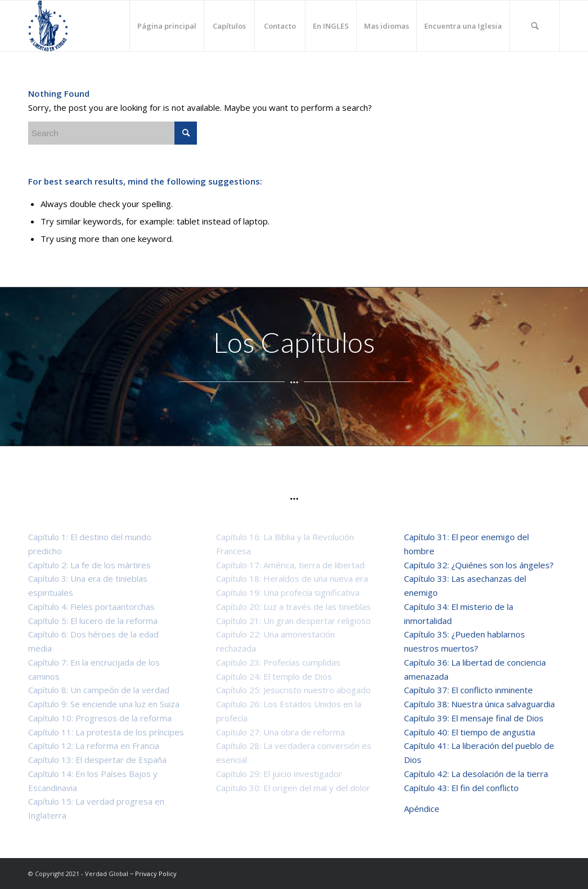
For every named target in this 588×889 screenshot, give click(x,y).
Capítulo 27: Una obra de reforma (280, 732)
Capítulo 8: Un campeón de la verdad (99, 690)
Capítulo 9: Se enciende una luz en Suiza (104, 704)
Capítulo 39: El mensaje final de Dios (474, 718)
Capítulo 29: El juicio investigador (279, 774)
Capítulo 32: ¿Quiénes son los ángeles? (479, 565)
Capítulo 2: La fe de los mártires (89, 565)
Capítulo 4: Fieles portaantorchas (91, 607)
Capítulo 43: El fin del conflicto (464, 788)
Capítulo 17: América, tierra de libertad (290, 565)
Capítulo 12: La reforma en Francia (94, 746)
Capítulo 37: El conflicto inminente (468, 690)
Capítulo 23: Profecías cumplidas (278, 662)
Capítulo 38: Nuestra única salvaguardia (479, 704)
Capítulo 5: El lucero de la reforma (93, 621)
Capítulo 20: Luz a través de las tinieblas (293, 607)
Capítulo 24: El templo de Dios (274, 676)
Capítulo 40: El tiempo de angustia (470, 732)
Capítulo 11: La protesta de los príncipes (106, 732)
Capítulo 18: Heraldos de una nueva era (292, 578)
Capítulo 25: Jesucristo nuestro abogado (293, 690)
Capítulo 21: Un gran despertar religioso (293, 621)
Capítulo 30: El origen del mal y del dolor (293, 788)
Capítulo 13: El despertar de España (97, 760)
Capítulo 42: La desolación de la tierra (476, 774)
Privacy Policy (156, 874)
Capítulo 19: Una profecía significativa (288, 592)
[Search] (535, 26)
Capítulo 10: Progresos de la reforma (100, 718)
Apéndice (422, 809)
